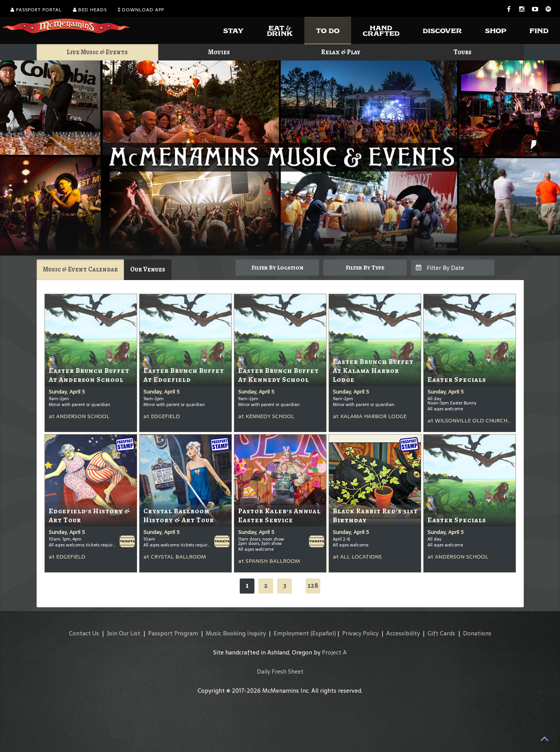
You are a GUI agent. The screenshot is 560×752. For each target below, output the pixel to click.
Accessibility (403, 633)
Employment (291, 633)
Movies (219, 52)
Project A (334, 652)
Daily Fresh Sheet (280, 671)
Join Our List (124, 633)
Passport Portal (36, 10)
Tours (463, 52)
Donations (477, 633)
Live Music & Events (97, 52)
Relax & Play (341, 52)
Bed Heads (90, 10)
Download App (141, 10)
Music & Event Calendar (80, 269)
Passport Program (173, 633)
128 (313, 585)
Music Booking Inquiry (236, 633)
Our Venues (148, 269)
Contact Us (84, 633)
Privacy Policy (360, 633)
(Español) (323, 633)
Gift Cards (441, 633)
